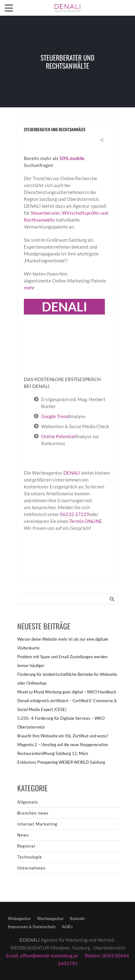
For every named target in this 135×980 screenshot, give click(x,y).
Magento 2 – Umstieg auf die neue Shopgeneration (63, 745)
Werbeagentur (50, 918)
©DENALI (30, 940)
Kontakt (77, 918)
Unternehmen (31, 868)
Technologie (30, 857)
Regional (26, 846)
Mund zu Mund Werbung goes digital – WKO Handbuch (67, 692)
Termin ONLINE (86, 521)
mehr (29, 288)
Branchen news (33, 813)
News (23, 835)
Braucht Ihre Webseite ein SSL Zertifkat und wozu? (63, 736)
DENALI (72, 473)
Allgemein (28, 802)
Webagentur (19, 918)
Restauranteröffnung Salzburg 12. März (53, 753)
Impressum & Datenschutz (32, 927)
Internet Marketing (37, 824)
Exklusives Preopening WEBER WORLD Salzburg (61, 762)
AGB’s (67, 927)
